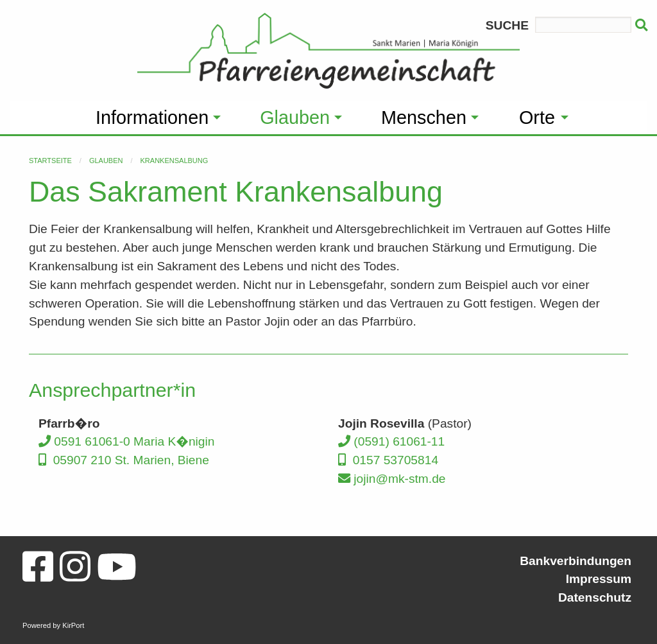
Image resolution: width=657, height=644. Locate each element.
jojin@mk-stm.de (392, 479)
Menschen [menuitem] (424, 117)
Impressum (599, 579)
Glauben (106, 161)
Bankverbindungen (576, 561)
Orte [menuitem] (537, 117)
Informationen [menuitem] (152, 117)
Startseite (50, 161)
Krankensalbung (175, 161)
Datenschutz (595, 597)
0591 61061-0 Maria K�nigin (126, 441)
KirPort (73, 625)
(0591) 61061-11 (391, 441)
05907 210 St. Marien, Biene (124, 460)
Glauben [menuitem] (295, 117)
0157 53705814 (388, 460)
